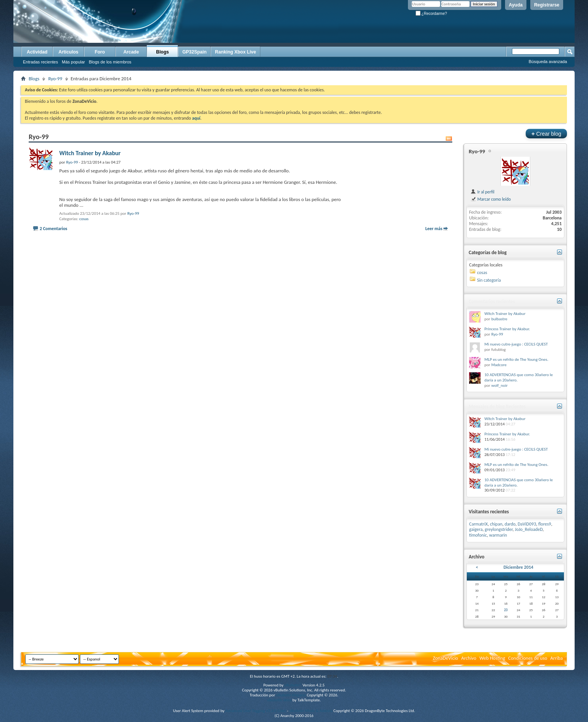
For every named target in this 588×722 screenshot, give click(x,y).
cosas (84, 219)
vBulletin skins (279, 700)
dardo (510, 524)
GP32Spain (194, 52)
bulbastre (499, 319)
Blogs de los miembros (110, 62)
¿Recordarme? (431, 14)
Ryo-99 (55, 79)
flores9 (545, 524)
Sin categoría (489, 280)
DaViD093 (527, 524)
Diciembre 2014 (518, 567)
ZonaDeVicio (445, 658)
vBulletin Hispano (291, 695)
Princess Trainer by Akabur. (507, 329)
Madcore (499, 365)
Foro (100, 52)
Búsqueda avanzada (548, 62)
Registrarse (547, 5)
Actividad (37, 52)
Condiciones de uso (528, 658)
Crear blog (546, 134)
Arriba (556, 658)
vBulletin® (293, 685)
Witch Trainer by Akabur (90, 153)
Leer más (434, 229)
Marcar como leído (491, 199)
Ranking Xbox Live (235, 52)
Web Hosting (492, 658)
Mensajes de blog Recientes (497, 406)
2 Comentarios (54, 229)
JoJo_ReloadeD (529, 529)
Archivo (469, 658)
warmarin (498, 535)
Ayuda (516, 5)
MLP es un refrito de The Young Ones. (516, 359)
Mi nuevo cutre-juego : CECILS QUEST (516, 344)
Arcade (131, 52)
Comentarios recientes (492, 301)
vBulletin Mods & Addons (311, 711)
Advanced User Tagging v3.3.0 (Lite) (256, 711)
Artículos (68, 52)
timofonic (478, 535)
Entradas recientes (41, 62)
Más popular (74, 62)
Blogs (162, 52)
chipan (496, 524)
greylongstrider (499, 529)
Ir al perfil (482, 192)
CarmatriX (478, 524)
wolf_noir (499, 385)
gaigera (476, 529)
